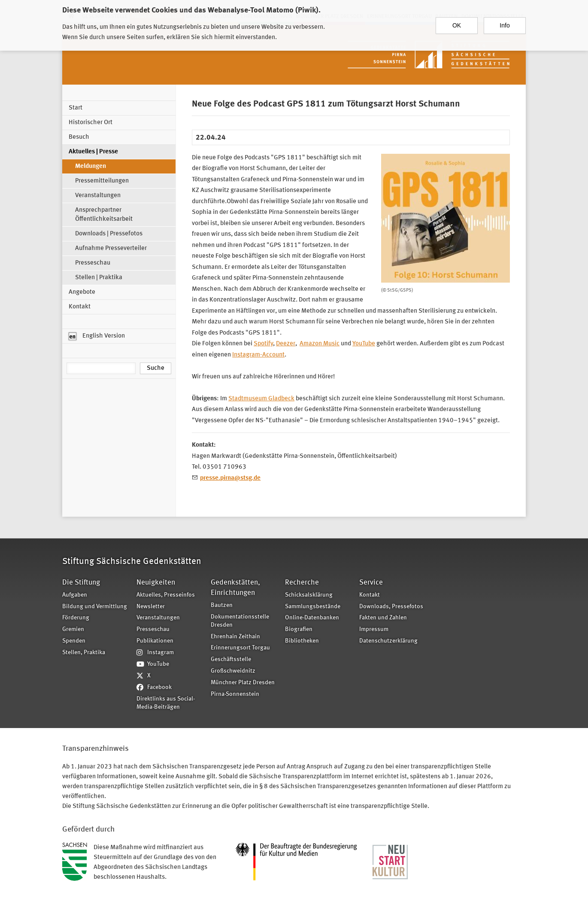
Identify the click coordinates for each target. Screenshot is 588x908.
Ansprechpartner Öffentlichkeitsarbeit (104, 215)
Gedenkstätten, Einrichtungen (235, 588)
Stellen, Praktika (84, 653)
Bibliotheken (302, 641)
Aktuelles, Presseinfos (166, 595)
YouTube (364, 344)
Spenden (74, 641)
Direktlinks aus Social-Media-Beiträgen (166, 703)
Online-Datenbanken (312, 618)
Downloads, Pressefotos (391, 607)
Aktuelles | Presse (93, 152)
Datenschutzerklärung (388, 641)
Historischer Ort (91, 123)
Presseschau (93, 263)
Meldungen (91, 166)
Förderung (76, 618)
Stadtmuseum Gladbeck (261, 399)
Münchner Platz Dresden (243, 683)
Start (76, 108)
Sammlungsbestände (313, 607)
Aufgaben (75, 595)
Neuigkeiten (156, 583)
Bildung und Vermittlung (95, 607)
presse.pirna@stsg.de (230, 478)
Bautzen (222, 605)
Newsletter (151, 607)
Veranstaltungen (98, 196)
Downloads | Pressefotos (109, 234)
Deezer (286, 344)
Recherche (302, 583)
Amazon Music (320, 344)
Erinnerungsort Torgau (240, 648)
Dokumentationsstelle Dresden (240, 621)
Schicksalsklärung (309, 595)
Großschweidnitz (233, 671)
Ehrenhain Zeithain (235, 637)
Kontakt (80, 307)
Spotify (263, 344)
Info (505, 23)
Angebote (82, 292)
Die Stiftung (81, 583)
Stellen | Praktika (99, 278)
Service (371, 583)
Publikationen (155, 641)
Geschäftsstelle (231, 660)
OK (457, 23)
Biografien (299, 629)
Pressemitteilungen (102, 181)
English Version (97, 336)
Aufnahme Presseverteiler (111, 248)
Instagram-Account (258, 355)
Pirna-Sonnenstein (235, 694)
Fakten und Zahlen (383, 618)
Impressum (374, 629)
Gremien (73, 629)
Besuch (79, 137)
